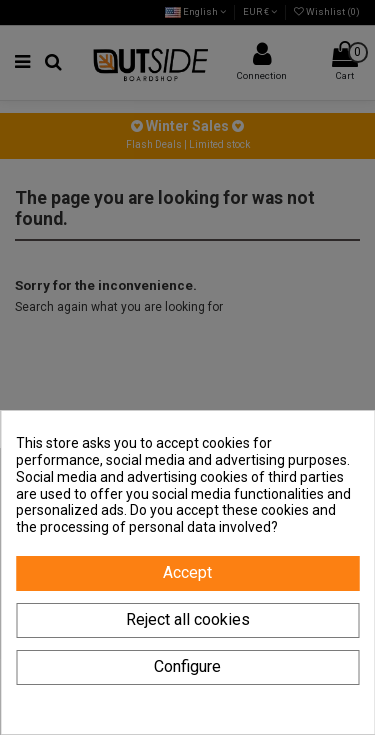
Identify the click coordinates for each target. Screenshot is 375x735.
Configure (187, 666)
